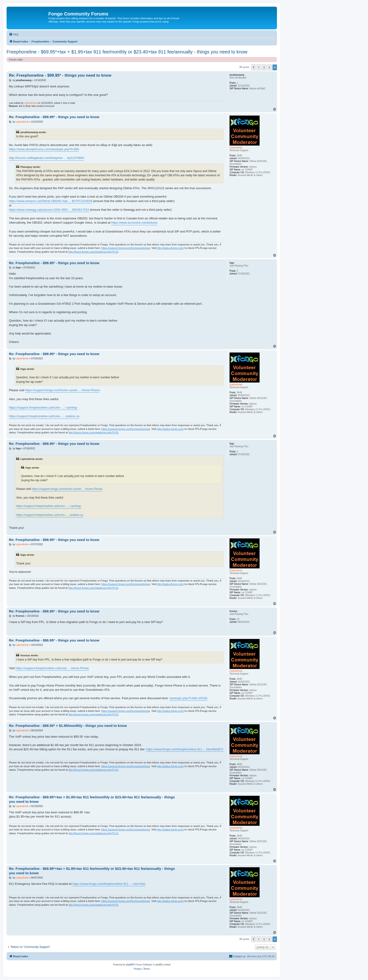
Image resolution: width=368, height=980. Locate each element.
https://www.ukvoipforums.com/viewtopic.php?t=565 (44, 149)
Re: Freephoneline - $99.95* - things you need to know (60, 75)
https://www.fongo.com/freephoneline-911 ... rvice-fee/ (109, 884)
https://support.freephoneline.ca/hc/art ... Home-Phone (52, 668)
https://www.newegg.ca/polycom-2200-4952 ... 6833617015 (49, 210)
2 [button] (264, 67)
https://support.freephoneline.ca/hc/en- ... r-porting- (43, 407)
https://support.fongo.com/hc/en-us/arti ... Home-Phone (62, 390)
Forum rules (16, 60)
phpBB (130, 965)
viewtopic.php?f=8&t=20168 (188, 698)
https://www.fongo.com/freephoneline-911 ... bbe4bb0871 (185, 749)
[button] (253, 67)
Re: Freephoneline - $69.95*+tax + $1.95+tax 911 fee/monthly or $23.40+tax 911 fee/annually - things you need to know (92, 799)
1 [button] (259, 67)
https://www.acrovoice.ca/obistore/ (134, 223)
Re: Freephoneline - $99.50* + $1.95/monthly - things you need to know (68, 726)
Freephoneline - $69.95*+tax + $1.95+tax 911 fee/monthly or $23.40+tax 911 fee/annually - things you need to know (127, 52)
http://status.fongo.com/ (170, 248)
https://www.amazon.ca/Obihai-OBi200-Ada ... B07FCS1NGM (51, 201)
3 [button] (269, 67)
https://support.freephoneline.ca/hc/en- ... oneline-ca (44, 416)
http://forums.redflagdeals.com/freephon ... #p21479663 (46, 158)
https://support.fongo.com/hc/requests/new (126, 248)
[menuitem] (14, 34)
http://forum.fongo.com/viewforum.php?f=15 (93, 252)
